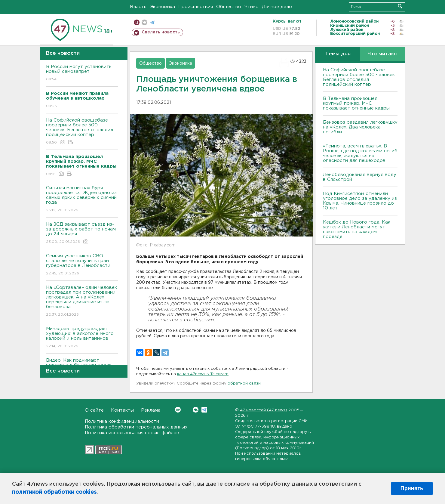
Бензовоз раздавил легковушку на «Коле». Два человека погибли (360, 127)
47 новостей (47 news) (264, 410)
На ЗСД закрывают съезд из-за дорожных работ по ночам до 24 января (82, 233)
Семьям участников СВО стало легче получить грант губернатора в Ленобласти (82, 265)
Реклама (151, 410)
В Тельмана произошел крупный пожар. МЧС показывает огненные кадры (356, 103)
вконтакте (144, 22)
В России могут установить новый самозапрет (82, 73)
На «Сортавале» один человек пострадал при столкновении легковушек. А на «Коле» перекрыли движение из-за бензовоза (82, 301)
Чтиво (252, 7)
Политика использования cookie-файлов (132, 433)
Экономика (162, 7)
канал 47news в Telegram (203, 374)
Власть (138, 7)
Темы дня (338, 54)
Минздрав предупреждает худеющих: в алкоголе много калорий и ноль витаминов (82, 338)
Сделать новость (161, 32)
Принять (412, 488)
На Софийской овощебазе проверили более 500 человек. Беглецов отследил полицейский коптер (82, 132)
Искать (400, 6)
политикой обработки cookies (54, 492)
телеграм (152, 22)
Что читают (383, 54)
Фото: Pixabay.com (156, 245)
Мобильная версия (137, 22)
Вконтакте (178, 410)
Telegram (204, 410)
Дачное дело (277, 7)
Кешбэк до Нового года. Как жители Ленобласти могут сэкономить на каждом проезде (357, 229)
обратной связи (244, 383)
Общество (229, 7)
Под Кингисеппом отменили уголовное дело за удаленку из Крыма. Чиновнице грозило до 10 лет (360, 201)
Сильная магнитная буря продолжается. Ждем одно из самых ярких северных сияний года (82, 199)
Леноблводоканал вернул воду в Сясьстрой (360, 177)
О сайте (94, 410)
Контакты (122, 410)
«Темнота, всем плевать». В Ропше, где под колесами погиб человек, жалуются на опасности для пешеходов (360, 153)
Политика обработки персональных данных (136, 427)
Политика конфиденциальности (122, 421)
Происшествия (196, 7)
